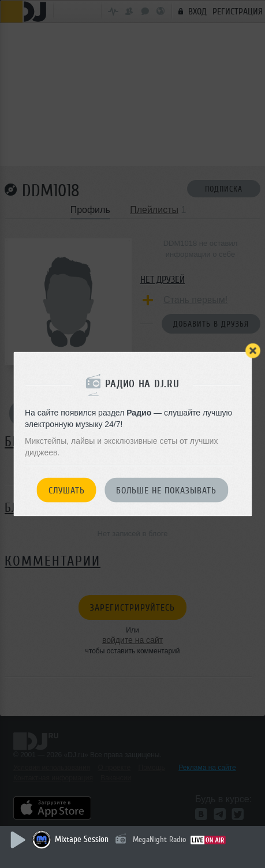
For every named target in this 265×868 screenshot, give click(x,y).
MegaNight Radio (159, 839)
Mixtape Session (82, 839)
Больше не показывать (166, 491)
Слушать (67, 491)
